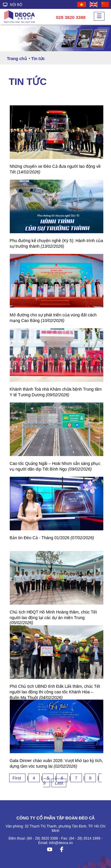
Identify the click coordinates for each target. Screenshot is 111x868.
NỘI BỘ (13, 5)
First (17, 778)
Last (59, 783)
